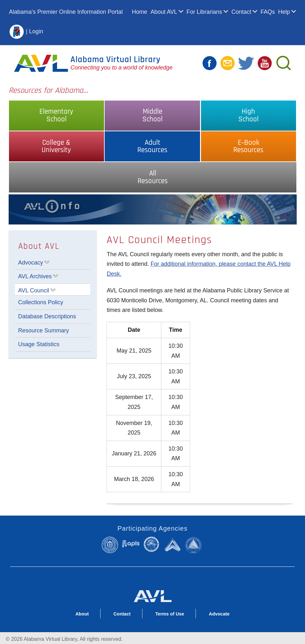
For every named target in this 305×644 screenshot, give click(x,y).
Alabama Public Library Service (131, 544)
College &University (56, 146)
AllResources (153, 177)
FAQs (268, 12)
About (82, 614)
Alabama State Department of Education (152, 544)
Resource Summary (44, 330)
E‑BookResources (248, 146)
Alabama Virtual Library (116, 60)
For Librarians (204, 12)
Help (284, 12)
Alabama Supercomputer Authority (173, 544)
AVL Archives (35, 276)
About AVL (164, 12)
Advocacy (31, 263)
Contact (241, 12)
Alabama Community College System (111, 545)
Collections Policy (41, 302)
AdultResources (152, 146)
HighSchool (249, 115)
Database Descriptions (47, 316)
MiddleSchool (152, 115)
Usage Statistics (39, 344)
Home (140, 12)
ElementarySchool (56, 115)
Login (36, 31)
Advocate (219, 614)
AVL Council (34, 290)
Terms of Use (170, 614)
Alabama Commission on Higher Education (195, 545)
